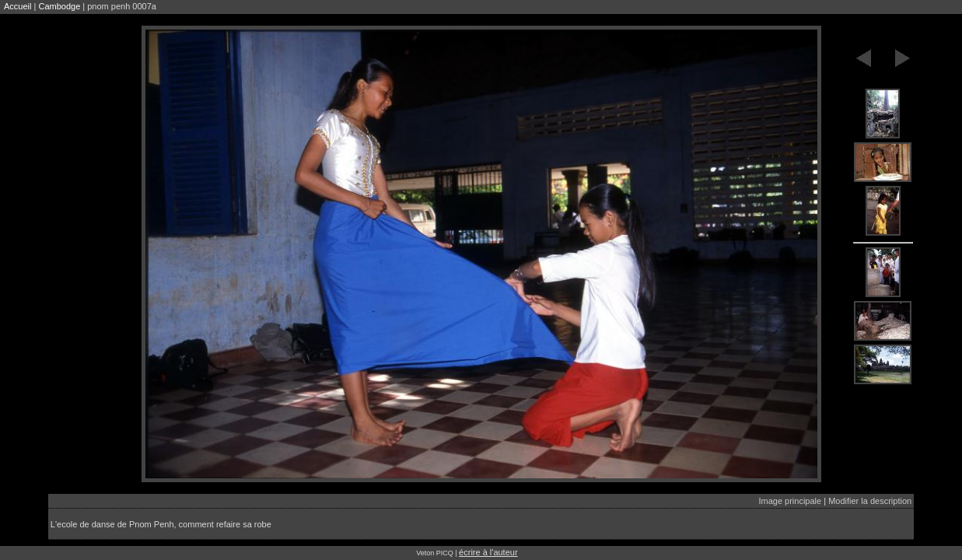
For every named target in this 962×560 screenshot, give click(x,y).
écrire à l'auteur (488, 552)
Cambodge (59, 6)
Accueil (17, 6)
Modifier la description (870, 501)
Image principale (790, 501)
